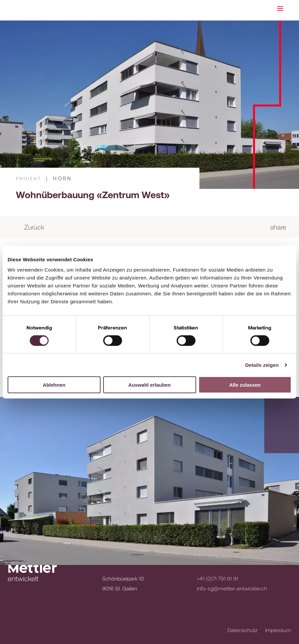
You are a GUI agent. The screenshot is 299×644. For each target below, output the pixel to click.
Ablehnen (54, 385)
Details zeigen (262, 365)
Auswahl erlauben (149, 385)
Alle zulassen (245, 385)
